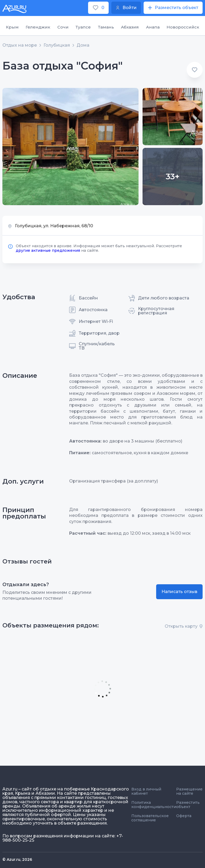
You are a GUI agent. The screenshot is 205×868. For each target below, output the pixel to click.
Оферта (184, 816)
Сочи (63, 27)
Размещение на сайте (189, 791)
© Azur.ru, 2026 (17, 859)
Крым (12, 27)
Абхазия (130, 27)
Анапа (153, 27)
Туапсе (83, 27)
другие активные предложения (48, 250)
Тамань (106, 27)
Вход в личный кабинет (146, 791)
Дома (83, 45)
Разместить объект (188, 805)
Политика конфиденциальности (154, 805)
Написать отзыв (179, 592)
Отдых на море (20, 45)
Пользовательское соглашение (150, 818)
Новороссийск (183, 27)
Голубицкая (57, 45)
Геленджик (38, 27)
